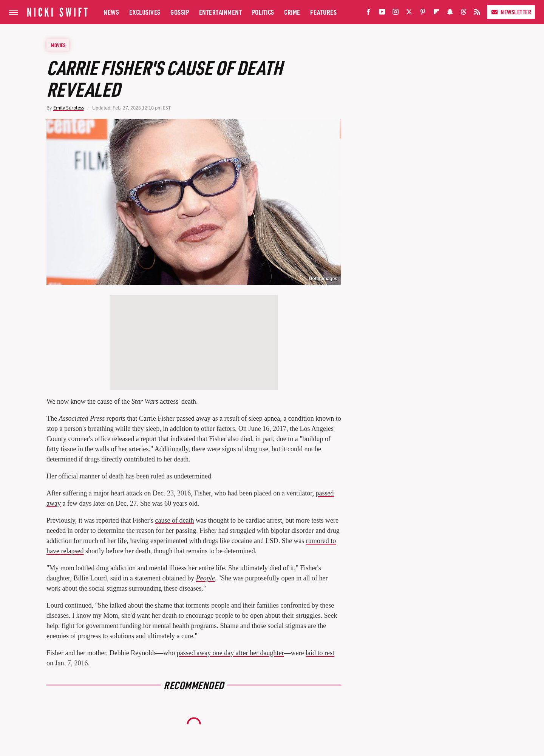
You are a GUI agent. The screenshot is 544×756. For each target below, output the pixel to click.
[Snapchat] (450, 13)
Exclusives (145, 12)
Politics (263, 12)
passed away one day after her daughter (230, 653)
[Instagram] (396, 13)
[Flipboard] (436, 13)
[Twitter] (409, 13)
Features (323, 12)
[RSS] (477, 13)
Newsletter (511, 12)
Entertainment (221, 12)
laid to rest (320, 653)
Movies (58, 45)
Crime (292, 12)
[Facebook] (368, 13)
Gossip (180, 12)
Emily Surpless (69, 108)
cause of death (175, 520)
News (111, 12)
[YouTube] (382, 13)
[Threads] (464, 13)
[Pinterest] (423, 13)
